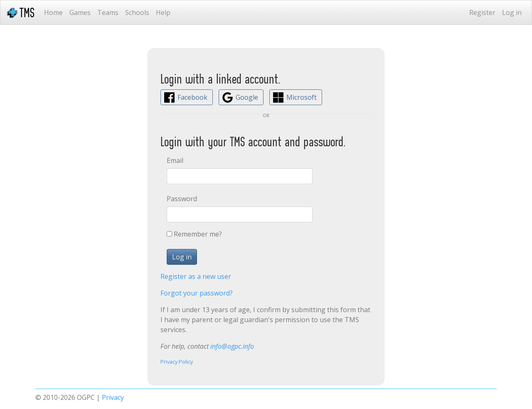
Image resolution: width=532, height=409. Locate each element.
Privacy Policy (177, 362)
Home (53, 12)
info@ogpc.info (232, 346)
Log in (512, 12)
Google (247, 97)
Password (182, 199)
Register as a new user (196, 276)
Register (482, 12)
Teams (108, 12)
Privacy (113, 397)
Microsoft (302, 97)
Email (175, 160)
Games (80, 12)
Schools (137, 12)
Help (163, 12)
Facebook (192, 97)
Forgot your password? (197, 293)
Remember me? (198, 234)
